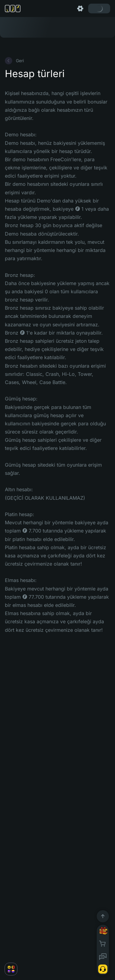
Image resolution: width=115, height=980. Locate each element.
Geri (14, 61)
